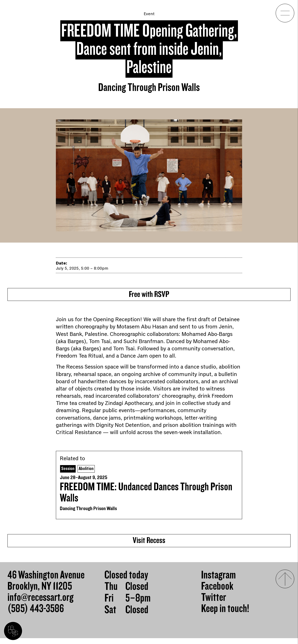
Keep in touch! (225, 615)
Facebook (217, 592)
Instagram (218, 581)
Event (149, 14)
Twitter (214, 603)
